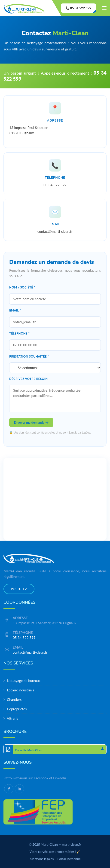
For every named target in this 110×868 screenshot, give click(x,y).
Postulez (19, 589)
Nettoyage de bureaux (24, 681)
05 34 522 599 (55, 185)
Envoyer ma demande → (31, 422)
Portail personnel (69, 859)
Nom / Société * (22, 287)
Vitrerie (13, 718)
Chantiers (14, 699)
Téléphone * (20, 333)
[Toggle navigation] (104, 9)
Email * (15, 310)
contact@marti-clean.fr (55, 231)
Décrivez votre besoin (29, 379)
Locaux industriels (21, 690)
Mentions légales (42, 859)
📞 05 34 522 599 (78, 8)
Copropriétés (17, 709)
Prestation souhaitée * (29, 356)
